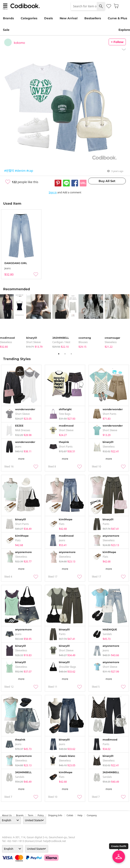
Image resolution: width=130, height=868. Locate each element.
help (80, 815)
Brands (8, 18)
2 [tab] (65, 354)
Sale (6, 30)
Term (31, 815)
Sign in (53, 192)
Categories (29, 18)
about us (7, 815)
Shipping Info (55, 815)
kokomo (19, 43)
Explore (124, 30)
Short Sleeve (33, 342)
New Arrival (69, 18)
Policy (41, 815)
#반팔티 (9, 171)
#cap (30, 171)
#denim (20, 171)
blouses (83, 342)
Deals (48, 18)
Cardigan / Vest (61, 342)
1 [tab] (59, 354)
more (21, 459)
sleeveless (6, 342)
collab (70, 815)
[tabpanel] (13, 321)
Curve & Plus (117, 18)
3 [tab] (71, 354)
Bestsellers (93, 18)
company (92, 815)
